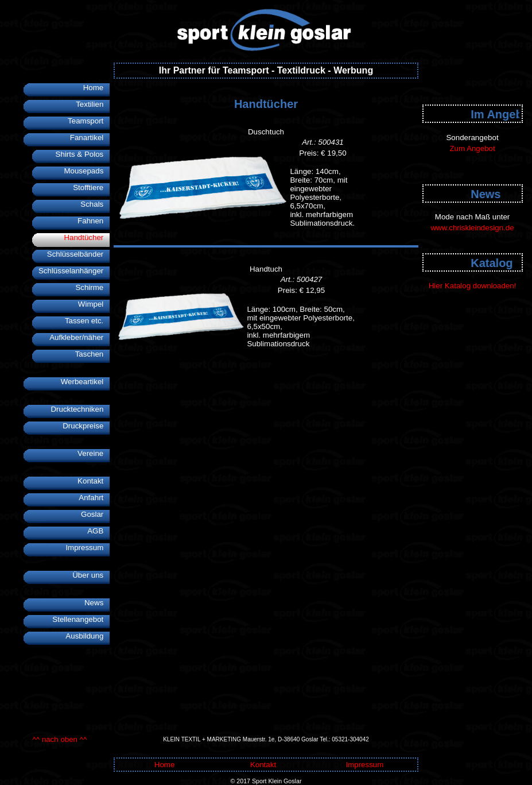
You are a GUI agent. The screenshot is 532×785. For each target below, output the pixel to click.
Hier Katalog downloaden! (473, 286)
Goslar (95, 514)
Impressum (88, 548)
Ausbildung (88, 636)
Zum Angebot (472, 148)
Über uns (91, 575)
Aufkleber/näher (79, 337)
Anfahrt (94, 498)
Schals (95, 204)
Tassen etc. (88, 321)
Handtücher (87, 237)
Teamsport (89, 121)
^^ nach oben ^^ (60, 739)
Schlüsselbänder (79, 254)
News (97, 603)
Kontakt (94, 481)
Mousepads (87, 171)
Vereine (94, 453)
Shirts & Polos (83, 154)
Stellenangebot (81, 619)
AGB (98, 531)
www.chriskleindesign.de (472, 228)
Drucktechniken (80, 409)
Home (97, 88)
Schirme (92, 287)
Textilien (93, 104)
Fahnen (94, 221)
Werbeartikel (86, 382)
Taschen (93, 354)
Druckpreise (86, 426)
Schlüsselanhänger (74, 271)
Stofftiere (91, 187)
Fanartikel (90, 138)
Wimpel (94, 304)
